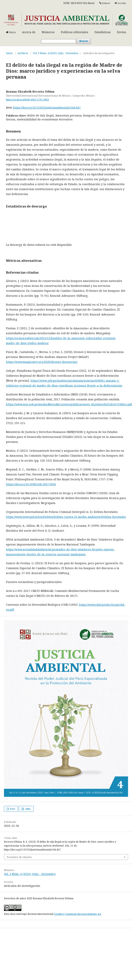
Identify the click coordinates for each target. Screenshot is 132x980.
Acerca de (29, 32)
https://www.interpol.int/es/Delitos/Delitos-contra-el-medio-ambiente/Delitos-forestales (66, 517)
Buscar (84, 41)
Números (48, 32)
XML (28, 809)
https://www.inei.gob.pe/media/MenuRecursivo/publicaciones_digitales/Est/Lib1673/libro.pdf (69, 404)
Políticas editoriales (75, 32)
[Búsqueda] (58, 41)
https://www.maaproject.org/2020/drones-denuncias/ (42, 362)
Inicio (9, 53)
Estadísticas (103, 32)
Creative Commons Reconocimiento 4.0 (77, 914)
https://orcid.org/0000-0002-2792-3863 (27, 100)
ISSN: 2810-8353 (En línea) (79, 3)
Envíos (121, 32)
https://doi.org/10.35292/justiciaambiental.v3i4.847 (47, 107)
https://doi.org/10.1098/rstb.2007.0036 (31, 484)
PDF (12, 809)
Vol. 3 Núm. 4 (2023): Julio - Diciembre (56, 53)
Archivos (23, 53)
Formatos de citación (19, 857)
